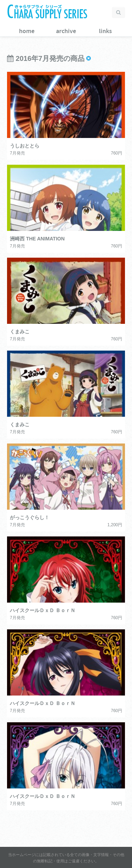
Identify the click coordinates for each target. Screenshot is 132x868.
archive (66, 31)
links (105, 31)
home (27, 31)
